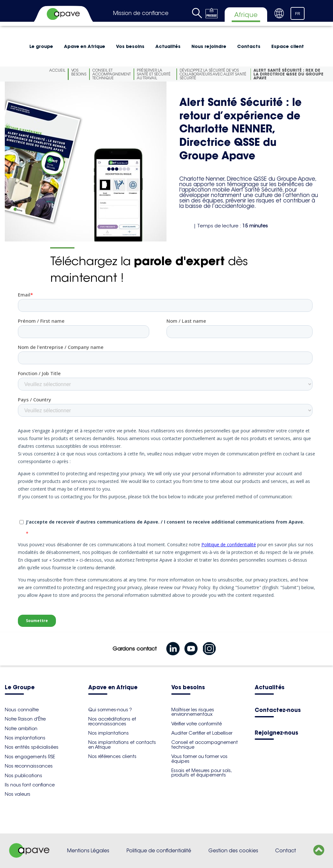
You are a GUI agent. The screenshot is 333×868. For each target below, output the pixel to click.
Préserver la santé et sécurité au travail (154, 74)
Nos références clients (112, 756)
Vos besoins (130, 46)
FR (298, 14)
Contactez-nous (278, 710)
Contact (286, 851)
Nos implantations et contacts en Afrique (122, 745)
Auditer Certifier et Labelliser (202, 733)
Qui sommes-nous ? (110, 710)
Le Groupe (20, 688)
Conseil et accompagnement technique (112, 74)
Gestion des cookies (233, 851)
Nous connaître (22, 710)
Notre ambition (21, 729)
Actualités (168, 46)
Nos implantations (25, 738)
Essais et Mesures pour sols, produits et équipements (201, 773)
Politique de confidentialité (159, 851)
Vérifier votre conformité (197, 724)
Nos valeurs (18, 794)
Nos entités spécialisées (32, 747)
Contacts (249, 46)
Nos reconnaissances (29, 766)
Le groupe (41, 46)
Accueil (57, 70)
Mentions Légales (88, 851)
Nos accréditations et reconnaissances (112, 721)
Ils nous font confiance (30, 785)
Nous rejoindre (209, 46)
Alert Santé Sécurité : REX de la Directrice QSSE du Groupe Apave (288, 74)
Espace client (288, 46)
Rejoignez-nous (276, 733)
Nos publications (23, 776)
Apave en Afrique (85, 46)
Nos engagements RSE (30, 757)
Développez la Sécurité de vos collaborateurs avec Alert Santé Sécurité (213, 74)
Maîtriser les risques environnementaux (193, 712)
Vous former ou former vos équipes (199, 759)
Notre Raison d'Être (25, 719)
